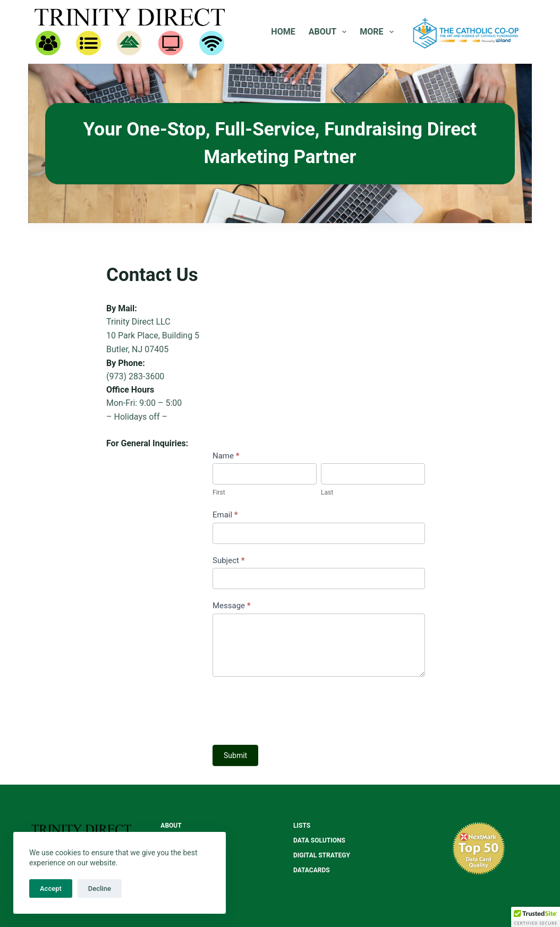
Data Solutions (319, 840)
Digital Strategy (322, 855)
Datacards (312, 870)
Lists (302, 826)
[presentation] (293, 708)
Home (283, 32)
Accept (51, 888)
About (330, 32)
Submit (235, 755)
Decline (100, 888)
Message (232, 606)
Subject (228, 560)
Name (226, 456)
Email (225, 515)
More (379, 32)
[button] (536, 917)
